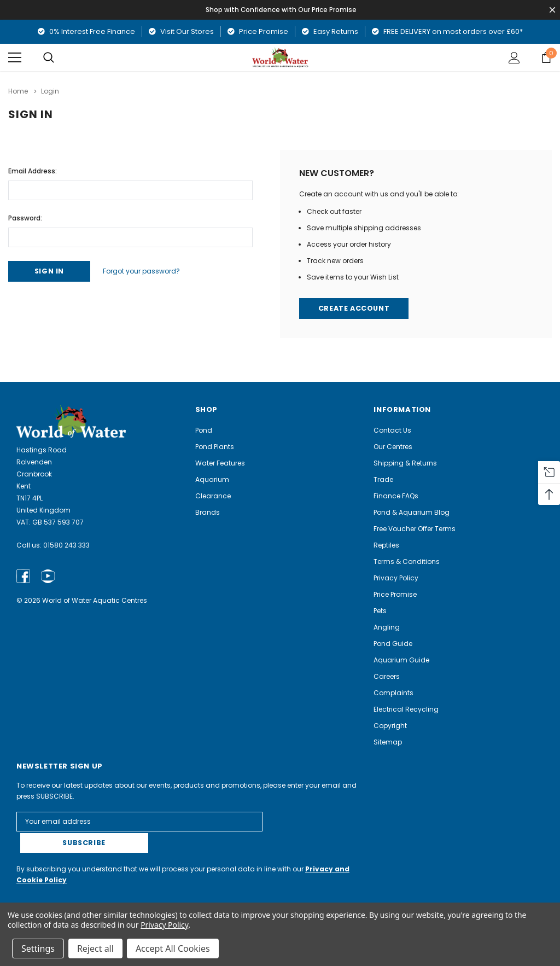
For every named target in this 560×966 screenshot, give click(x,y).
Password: (25, 217)
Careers (387, 676)
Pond (204, 430)
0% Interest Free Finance (86, 31)
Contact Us (392, 430)
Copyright (390, 726)
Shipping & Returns (405, 463)
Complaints (393, 693)
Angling (387, 627)
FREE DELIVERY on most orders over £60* (447, 31)
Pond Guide (393, 644)
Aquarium (212, 479)
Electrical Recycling (406, 709)
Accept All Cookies (173, 948)
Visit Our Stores (181, 31)
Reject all (95, 948)
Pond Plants (215, 447)
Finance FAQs (396, 496)
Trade (383, 479)
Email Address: (33, 170)
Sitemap (388, 742)
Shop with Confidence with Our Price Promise (282, 10)
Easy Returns (330, 31)
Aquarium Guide (401, 660)
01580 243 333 (66, 545)
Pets (380, 611)
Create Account (355, 308)
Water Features (220, 463)
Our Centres (393, 447)
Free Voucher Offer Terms (415, 529)
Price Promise (258, 31)
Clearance (213, 496)
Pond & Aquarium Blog (412, 512)
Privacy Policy (396, 578)
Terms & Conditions (407, 561)
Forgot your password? (147, 270)
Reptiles (386, 545)
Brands (208, 512)
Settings (38, 948)
